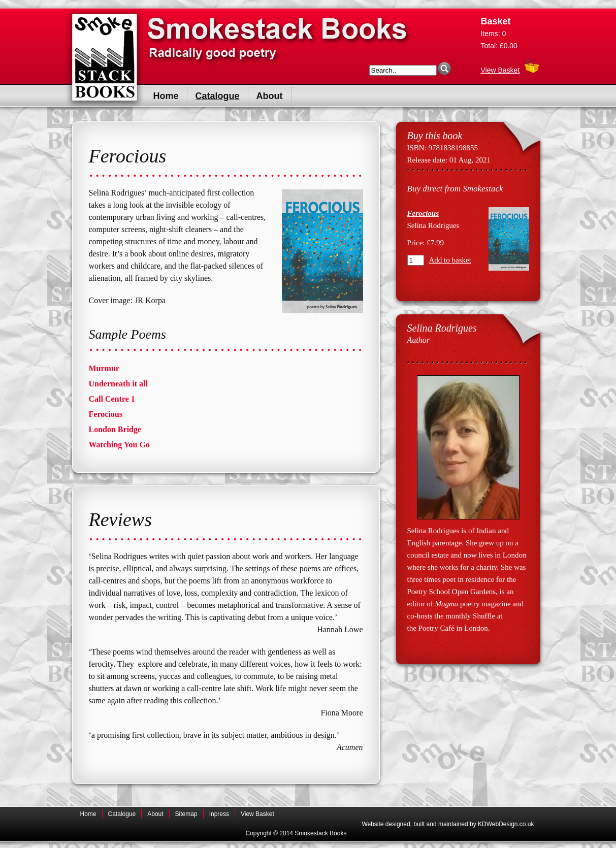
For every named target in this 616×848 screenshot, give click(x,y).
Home (166, 96)
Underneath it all (118, 384)
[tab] (226, 369)
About (270, 96)
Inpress (219, 814)
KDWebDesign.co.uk (506, 824)
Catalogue (218, 96)
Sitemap (186, 814)
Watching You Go (119, 445)
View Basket (500, 68)
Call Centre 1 (112, 399)
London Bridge (115, 429)
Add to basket (450, 260)
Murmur (104, 368)
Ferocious (106, 414)
